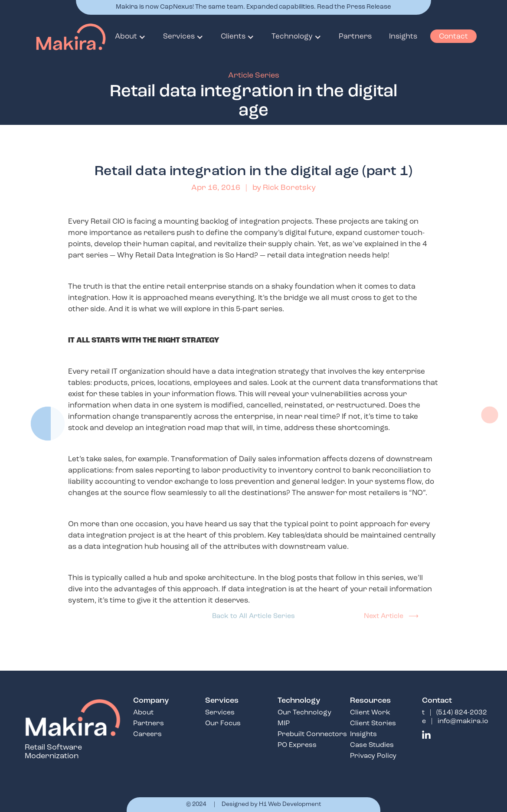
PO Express (297, 745)
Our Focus (223, 724)
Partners (355, 37)
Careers (147, 734)
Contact (453, 37)
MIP (284, 724)
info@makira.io (463, 721)
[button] (130, 37)
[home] (58, 37)
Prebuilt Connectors (312, 734)
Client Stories (373, 724)
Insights (403, 37)
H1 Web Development (290, 804)
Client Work (370, 713)
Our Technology (304, 713)
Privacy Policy (373, 756)
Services (220, 713)
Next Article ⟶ (391, 613)
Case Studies (372, 745)
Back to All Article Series (253, 613)
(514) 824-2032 (462, 713)
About (143, 713)
